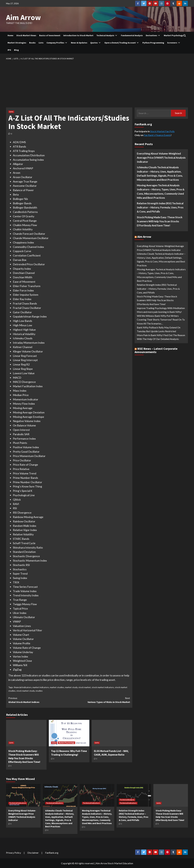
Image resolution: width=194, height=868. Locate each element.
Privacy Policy (13, 852)
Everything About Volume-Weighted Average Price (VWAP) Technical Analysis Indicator (161, 157)
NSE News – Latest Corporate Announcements (156, 350)
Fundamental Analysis (132, 35)
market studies (57, 687)
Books (32, 43)
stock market (85, 687)
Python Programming (153, 43)
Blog (16, 50)
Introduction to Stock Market (78, 35)
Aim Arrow (23, 17)
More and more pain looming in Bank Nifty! (159, 312)
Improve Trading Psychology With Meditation (161, 308)
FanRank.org (52, 852)
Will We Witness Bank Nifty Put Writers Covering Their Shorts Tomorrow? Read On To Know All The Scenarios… (161, 319)
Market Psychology (173, 35)
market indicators (41, 687)
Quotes (96, 43)
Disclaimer (33, 852)
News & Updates (79, 43)
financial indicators (23, 687)
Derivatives (153, 35)
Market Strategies (17, 43)
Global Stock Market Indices (39, 700)
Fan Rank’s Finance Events (157, 135)
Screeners (174, 43)
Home (10, 35)
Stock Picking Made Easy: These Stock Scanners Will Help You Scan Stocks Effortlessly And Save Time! (24, 756)
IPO (9, 50)
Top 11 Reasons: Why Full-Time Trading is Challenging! (69, 753)
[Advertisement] (97, 83)
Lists (41, 43)
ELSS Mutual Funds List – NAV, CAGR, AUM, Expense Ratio (111, 753)
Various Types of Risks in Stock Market (100, 700)
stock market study (25, 690)
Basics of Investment (50, 35)
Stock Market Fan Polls (162, 131)
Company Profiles (57, 43)
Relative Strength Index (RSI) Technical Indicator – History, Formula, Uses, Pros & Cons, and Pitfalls (160, 207)
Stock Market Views (26, 35)
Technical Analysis (107, 35)
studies (39, 690)
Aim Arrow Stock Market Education (114, 863)
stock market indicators (103, 687)
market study (71, 687)
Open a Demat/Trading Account (122, 43)
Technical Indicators (18, 803)
